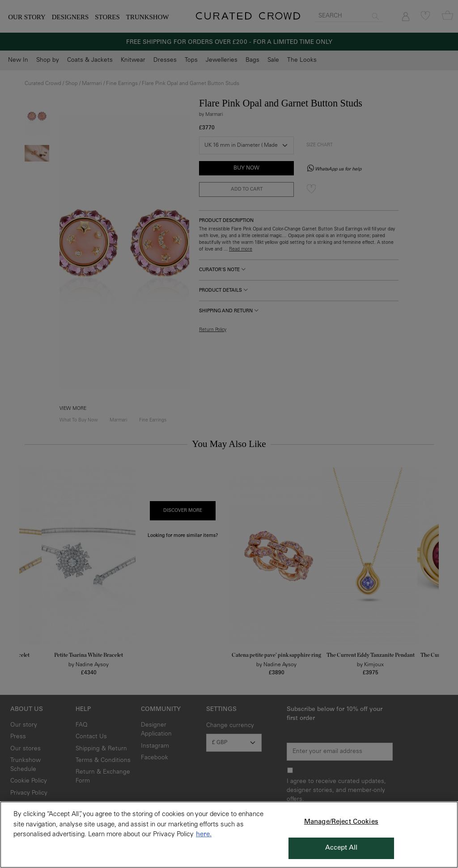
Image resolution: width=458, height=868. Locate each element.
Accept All (341, 848)
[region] (229, 835)
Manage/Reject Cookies (341, 822)
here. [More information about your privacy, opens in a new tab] (204, 835)
